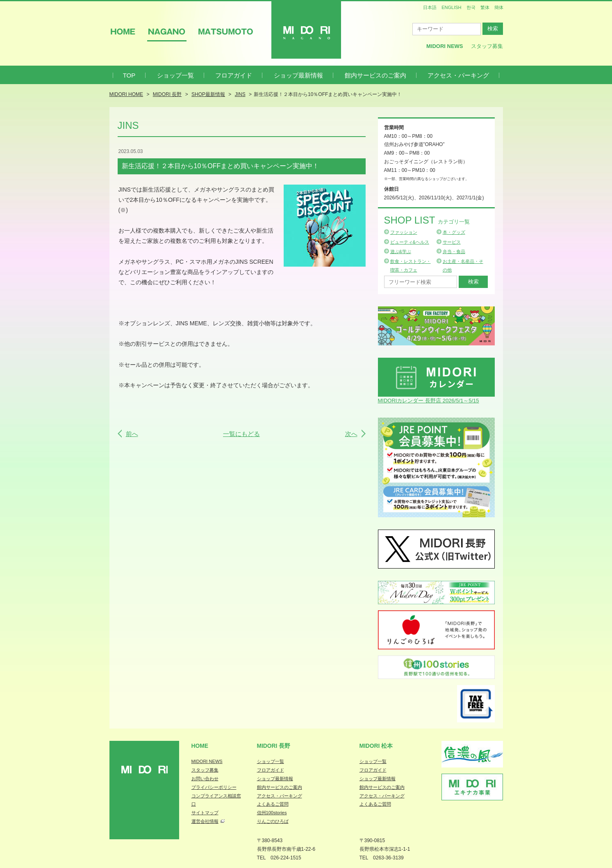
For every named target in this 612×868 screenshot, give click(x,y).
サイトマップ (205, 813)
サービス (452, 242)
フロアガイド (234, 75)
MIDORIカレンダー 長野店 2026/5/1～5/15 (429, 401)
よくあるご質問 (273, 804)
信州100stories (272, 813)
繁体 (485, 7)
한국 (471, 7)
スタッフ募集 (487, 46)
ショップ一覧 (175, 75)
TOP (129, 75)
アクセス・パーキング (458, 75)
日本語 (430, 7)
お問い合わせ (205, 779)
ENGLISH (451, 7)
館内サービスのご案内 (375, 75)
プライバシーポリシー (214, 787)
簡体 (499, 7)
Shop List (427, 220)
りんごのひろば (273, 821)
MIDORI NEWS (207, 761)
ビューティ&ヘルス (410, 242)
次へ (351, 434)
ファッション (404, 232)
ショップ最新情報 (298, 75)
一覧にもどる (241, 434)
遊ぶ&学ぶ (401, 251)
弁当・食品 (454, 251)
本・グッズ (454, 232)
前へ (132, 434)
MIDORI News (445, 46)
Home (200, 746)
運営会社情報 (205, 821)
